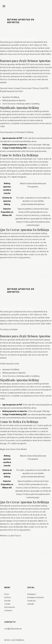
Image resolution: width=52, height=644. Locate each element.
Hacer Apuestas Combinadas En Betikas (17, 132)
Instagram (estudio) (36, 597)
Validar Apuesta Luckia (10, 364)
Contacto (8, 610)
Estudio (8, 601)
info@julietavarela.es (13, 629)
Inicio (7, 594)
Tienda (7, 604)
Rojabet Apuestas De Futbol (11, 91)
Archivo (8, 597)
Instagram (32, 594)
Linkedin (31, 604)
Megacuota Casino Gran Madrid (13, 449)
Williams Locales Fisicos (10, 536)
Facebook (32, 601)
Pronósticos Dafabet (9, 329)
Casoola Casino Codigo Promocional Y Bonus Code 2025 (24, 88)
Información (10, 607)
